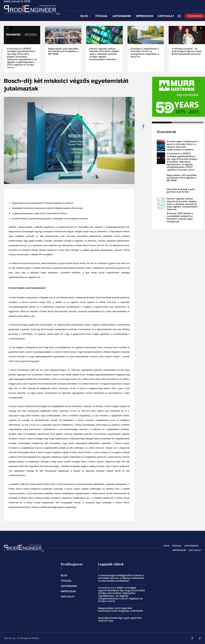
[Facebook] (143, 127)
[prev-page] (8, 28)
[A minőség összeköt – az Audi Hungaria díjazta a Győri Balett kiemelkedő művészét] (187, 35)
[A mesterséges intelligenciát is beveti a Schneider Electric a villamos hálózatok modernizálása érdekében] (161, 146)
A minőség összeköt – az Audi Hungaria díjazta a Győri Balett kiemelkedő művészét (187, 51)
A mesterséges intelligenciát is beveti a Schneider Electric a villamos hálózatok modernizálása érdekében (182, 145)
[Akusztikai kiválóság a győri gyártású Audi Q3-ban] (161, 191)
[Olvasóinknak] (195, 16)
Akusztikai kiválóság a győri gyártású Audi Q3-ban (181, 191)
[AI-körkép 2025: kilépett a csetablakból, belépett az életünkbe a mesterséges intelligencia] (161, 217)
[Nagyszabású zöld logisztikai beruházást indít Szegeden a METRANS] (63, 35)
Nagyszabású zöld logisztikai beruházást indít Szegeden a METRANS (63, 51)
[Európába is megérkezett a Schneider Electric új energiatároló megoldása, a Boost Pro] (146, 35)
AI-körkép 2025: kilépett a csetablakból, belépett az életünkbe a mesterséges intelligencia (180, 217)
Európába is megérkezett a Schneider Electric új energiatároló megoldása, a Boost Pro (145, 53)
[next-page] (201, 28)
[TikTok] (200, 639)
